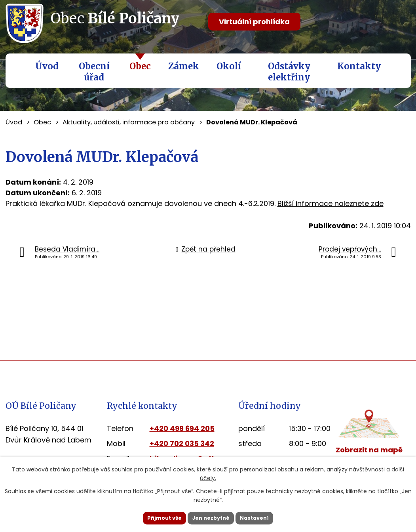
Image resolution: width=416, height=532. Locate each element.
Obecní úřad (94, 72)
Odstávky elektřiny (289, 72)
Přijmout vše (153, 517)
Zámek (184, 66)
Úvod (47, 66)
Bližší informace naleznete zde (331, 203)
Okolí (229, 66)
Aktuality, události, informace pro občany (129, 122)
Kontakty (359, 66)
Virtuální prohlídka (254, 22)
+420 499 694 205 (182, 428)
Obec (140, 66)
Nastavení (266, 517)
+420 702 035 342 (182, 443)
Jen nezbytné (211, 517)
